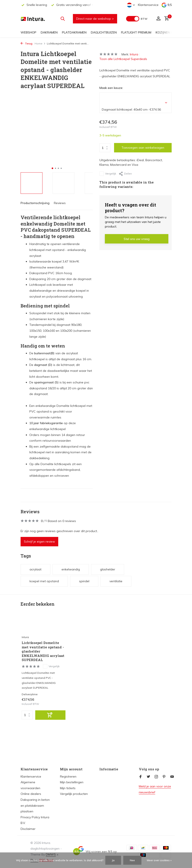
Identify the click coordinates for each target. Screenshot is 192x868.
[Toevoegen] (50, 716)
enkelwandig (71, 569)
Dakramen (49, 32)
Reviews (60, 203)
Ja (113, 860)
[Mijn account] (158, 19)
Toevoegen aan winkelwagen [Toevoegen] (143, 148)
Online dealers (31, 794)
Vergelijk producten (74, 794)
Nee (132, 860)
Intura (134, 54)
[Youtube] (172, 777)
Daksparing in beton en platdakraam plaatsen (35, 805)
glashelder (108, 569)
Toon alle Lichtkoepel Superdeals (123, 59)
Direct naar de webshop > (95, 19)
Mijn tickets (68, 788)
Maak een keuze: (111, 88)
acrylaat (35, 569)
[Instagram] (156, 777)
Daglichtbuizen (104, 32)
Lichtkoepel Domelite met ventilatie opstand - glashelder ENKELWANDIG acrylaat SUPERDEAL (43, 652)
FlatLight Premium (136, 32)
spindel (84, 581)
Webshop (28, 32)
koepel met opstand (44, 581)
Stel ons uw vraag (137, 239)
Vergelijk (108, 174)
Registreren (68, 776)
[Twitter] (148, 777)
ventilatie (116, 581)
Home (40, 43)
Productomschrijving (35, 203)
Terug (26, 43)
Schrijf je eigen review (39, 542)
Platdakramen (74, 32)
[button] (52, 168)
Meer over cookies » (159, 860)
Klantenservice (148, 5)
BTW (144, 19)
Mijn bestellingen (72, 782)
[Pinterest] (164, 777)
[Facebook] (141, 777)
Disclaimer (28, 829)
